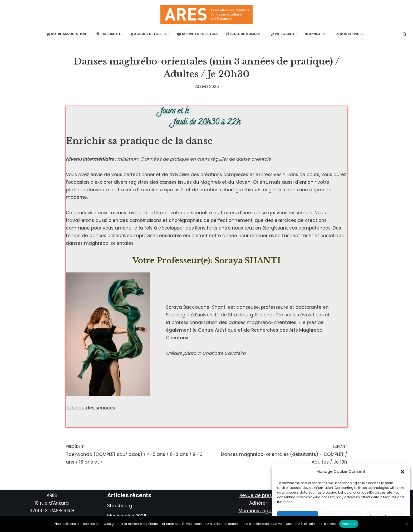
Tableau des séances (90, 408)
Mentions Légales (258, 511)
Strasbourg (120, 506)
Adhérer (258, 503)
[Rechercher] (404, 34)
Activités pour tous (198, 34)
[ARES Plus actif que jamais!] (206, 14)
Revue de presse (258, 495)
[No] (406, 524)
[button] (402, 472)
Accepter (349, 524)
